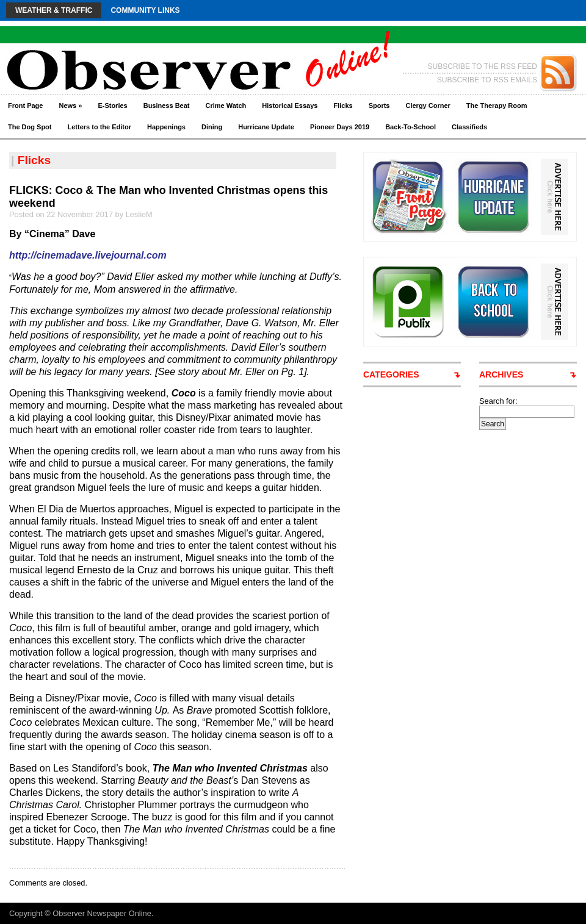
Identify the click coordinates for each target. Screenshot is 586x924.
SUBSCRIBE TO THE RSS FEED (483, 66)
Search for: (498, 401)
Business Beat (167, 106)
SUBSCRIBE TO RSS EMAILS (487, 80)
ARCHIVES (501, 374)
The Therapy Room (497, 106)
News (70, 106)
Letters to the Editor (100, 127)
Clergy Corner (428, 106)
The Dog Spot (30, 127)
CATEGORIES (391, 374)
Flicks (343, 106)
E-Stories (112, 106)
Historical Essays (290, 106)
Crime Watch (226, 106)
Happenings (166, 127)
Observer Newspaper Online (102, 913)
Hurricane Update (266, 127)
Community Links (145, 10)
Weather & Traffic (54, 10)
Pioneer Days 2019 (340, 127)
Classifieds (469, 127)
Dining (212, 127)
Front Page (25, 106)
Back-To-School (411, 127)
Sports (379, 106)
